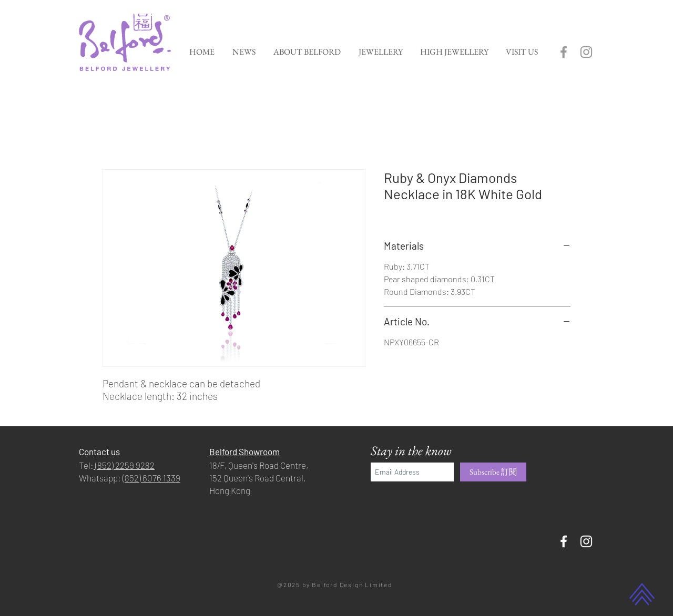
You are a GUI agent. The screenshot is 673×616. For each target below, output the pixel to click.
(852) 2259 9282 (124, 465)
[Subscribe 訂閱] (493, 472)
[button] (380, 52)
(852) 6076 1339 (151, 478)
